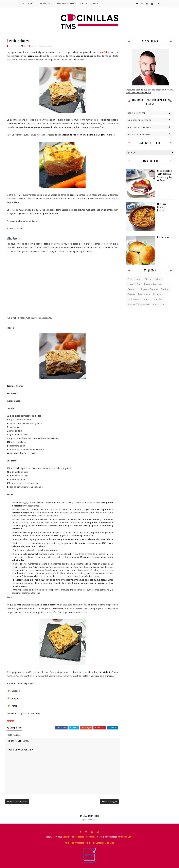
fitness (157, 294)
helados (146, 299)
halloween (133, 299)
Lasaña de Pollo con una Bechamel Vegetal (84, 135)
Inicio (21, 4)
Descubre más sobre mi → (139, 92)
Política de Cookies (94, 843)
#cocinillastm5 (107, 672)
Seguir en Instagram (151, 134)
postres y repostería (139, 304)
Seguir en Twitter (151, 113)
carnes (34, 46)
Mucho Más (47, 4)
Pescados (132, 289)
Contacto (97, 4)
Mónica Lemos (127, 837)
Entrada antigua (109, 801)
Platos (32, 4)
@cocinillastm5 (23, 676)
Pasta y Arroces (45, 46)
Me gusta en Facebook (151, 120)
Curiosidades (134, 279)
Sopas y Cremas (149, 289)
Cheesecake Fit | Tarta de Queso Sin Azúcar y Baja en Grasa (165, 176)
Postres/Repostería (66, 4)
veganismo (159, 304)
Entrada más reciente (17, 801)
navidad (158, 299)
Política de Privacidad (74, 843)
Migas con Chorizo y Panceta (162, 207)
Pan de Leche (163, 237)
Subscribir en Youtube (151, 127)
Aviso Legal (110, 843)
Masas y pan (134, 284)
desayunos (144, 294)
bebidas (165, 289)
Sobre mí (84, 4)
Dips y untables (153, 279)
